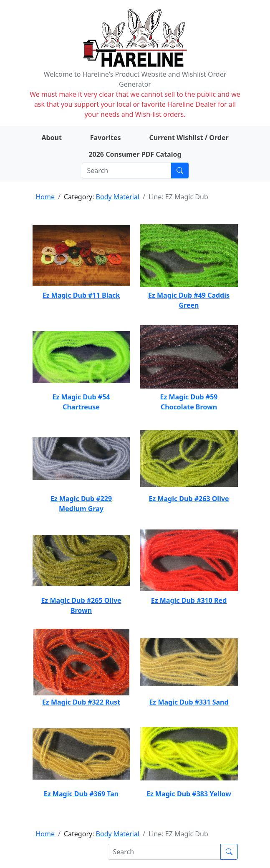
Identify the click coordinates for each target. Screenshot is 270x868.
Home (45, 197)
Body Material (118, 197)
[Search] (127, 171)
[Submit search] (180, 171)
